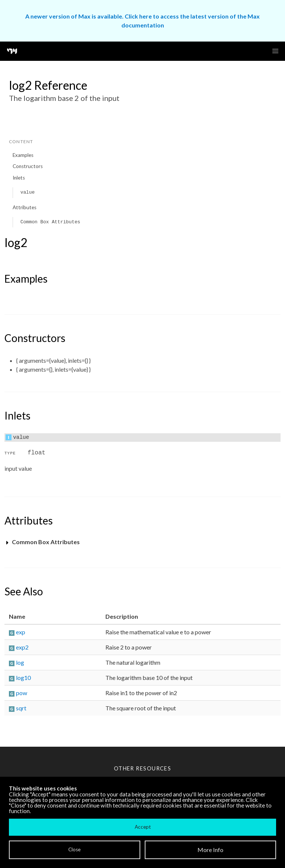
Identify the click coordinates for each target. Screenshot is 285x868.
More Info (210, 850)
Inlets (19, 178)
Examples (23, 155)
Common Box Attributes (50, 222)
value (27, 192)
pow (22, 693)
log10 (23, 678)
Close (74, 849)
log (20, 662)
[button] (275, 51)
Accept (143, 827)
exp (21, 632)
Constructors (28, 166)
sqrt (21, 708)
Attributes (24, 207)
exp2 (22, 647)
